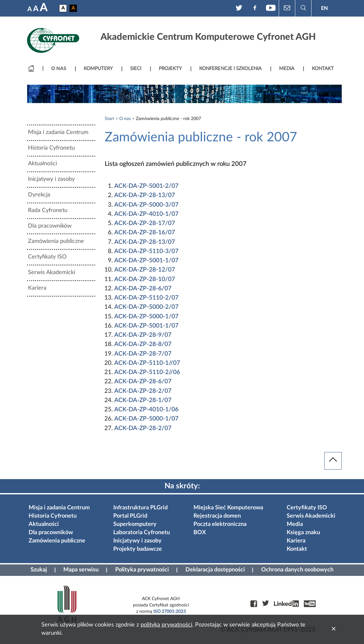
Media (295, 524)
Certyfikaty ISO (47, 257)
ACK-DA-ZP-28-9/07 (143, 335)
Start (109, 119)
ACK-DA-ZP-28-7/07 (143, 354)
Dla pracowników (50, 226)
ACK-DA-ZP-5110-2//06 (147, 372)
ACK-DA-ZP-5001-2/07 (146, 186)
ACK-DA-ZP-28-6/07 (143, 289)
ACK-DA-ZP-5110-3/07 (146, 251)
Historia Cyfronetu (51, 148)
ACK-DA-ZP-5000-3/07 (146, 205)
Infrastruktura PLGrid (140, 508)
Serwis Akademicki (52, 272)
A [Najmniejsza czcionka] (30, 9)
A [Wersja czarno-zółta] (73, 8)
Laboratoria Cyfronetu (142, 533)
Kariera (37, 288)
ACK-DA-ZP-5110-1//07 (147, 363)
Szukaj (39, 570)
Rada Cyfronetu (48, 210)
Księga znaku (303, 533)
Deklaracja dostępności (215, 570)
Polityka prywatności (142, 570)
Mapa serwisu (81, 570)
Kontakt (297, 549)
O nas (125, 119)
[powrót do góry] (333, 461)
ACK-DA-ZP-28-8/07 (143, 344)
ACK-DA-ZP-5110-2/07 (146, 298)
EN (324, 8)
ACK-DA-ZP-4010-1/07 (146, 214)
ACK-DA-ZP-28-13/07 (145, 195)
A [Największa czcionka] (44, 8)
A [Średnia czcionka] (36, 9)
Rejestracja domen (217, 516)
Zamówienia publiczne (56, 241)
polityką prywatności (166, 625)
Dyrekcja (39, 195)
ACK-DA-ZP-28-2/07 (143, 391)
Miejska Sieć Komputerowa (228, 508)
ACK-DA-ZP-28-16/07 (145, 233)
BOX (200, 533)
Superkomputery (135, 524)
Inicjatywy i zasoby (51, 179)
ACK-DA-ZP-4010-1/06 (146, 410)
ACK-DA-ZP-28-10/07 (145, 279)
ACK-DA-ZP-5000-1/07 (146, 317)
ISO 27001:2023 (170, 612)
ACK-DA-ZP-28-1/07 (143, 400)
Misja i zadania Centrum (58, 132)
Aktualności (42, 164)
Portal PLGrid (130, 516)
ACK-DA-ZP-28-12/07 (145, 270)
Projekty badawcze (138, 549)
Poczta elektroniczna (220, 524)
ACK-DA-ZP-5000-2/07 (146, 307)
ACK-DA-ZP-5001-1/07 (146, 261)
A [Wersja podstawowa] (63, 8)
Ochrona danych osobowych (297, 570)
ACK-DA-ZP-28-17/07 (145, 223)
